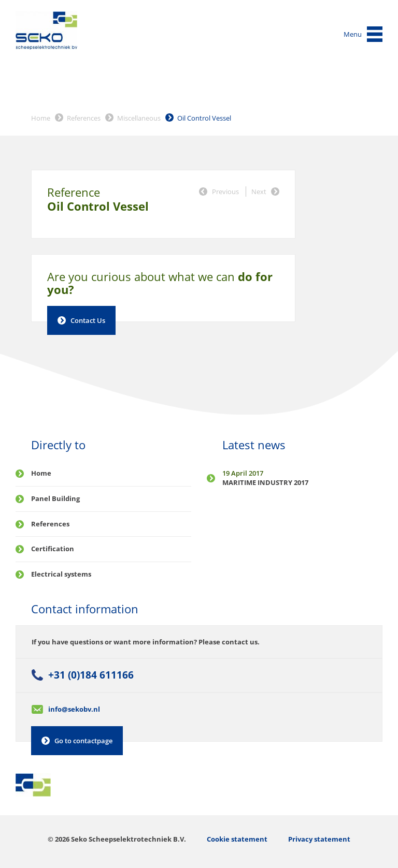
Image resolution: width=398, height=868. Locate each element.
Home (41, 118)
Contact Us (88, 320)
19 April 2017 (243, 473)
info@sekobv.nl (74, 709)
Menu (353, 34)
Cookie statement (237, 839)
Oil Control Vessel (204, 118)
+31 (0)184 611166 (91, 675)
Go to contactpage (83, 741)
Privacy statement (319, 839)
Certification (53, 549)
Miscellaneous (139, 118)
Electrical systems (61, 574)
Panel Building (55, 498)
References (84, 118)
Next (259, 192)
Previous (225, 192)
